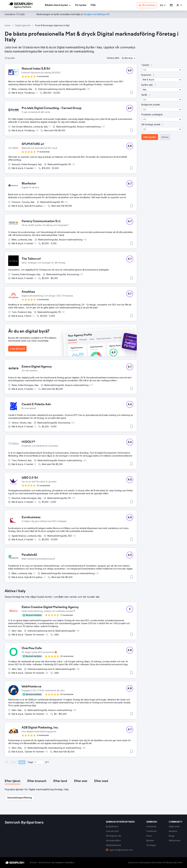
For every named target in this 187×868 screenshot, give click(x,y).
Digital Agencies (23, 25)
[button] (163, 5)
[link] (81, 5)
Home (8, 25)
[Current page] (39, 762)
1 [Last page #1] (48, 762)
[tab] (12, 781)
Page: (31, 762)
